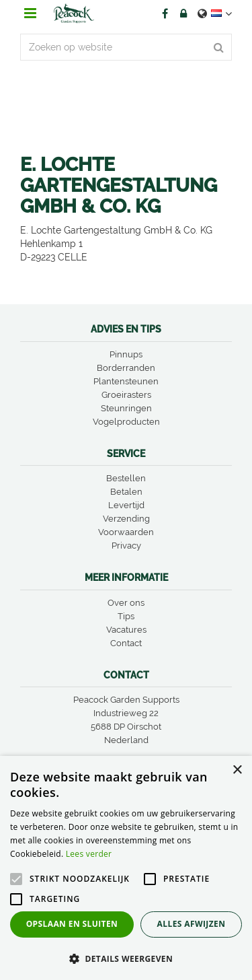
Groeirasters (126, 395)
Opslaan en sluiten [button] (72, 924)
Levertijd (126, 505)
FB (165, 13)
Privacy (126, 546)
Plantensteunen (126, 381)
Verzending (126, 519)
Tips (126, 616)
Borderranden (126, 368)
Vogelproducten (126, 422)
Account (183, 13)
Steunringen (126, 408)
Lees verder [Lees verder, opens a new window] (89, 854)
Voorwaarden (126, 532)
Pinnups (126, 354)
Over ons (126, 603)
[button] (126, 958)
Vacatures (126, 630)
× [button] (237, 770)
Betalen (126, 492)
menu (30, 13)
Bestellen (126, 478)
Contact (126, 643)
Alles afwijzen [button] (192, 924)
